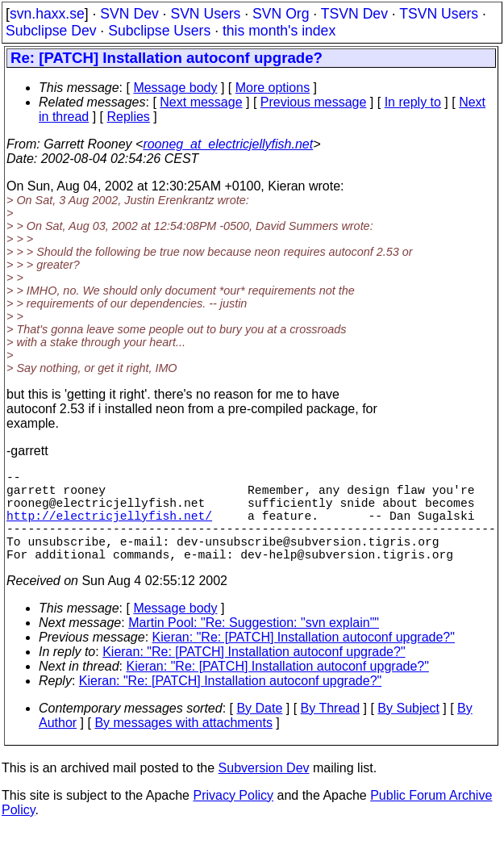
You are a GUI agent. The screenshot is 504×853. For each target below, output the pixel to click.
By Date (259, 731)
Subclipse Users (159, 31)
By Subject (408, 731)
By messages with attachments (183, 745)
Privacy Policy (233, 818)
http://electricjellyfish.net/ (109, 528)
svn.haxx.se (47, 14)
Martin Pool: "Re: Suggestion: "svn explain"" (254, 645)
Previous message (314, 102)
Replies (129, 117)
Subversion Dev (264, 790)
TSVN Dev (354, 14)
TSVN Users (439, 14)
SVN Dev (129, 14)
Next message (201, 102)
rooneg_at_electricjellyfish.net (228, 144)
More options (273, 88)
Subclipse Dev (51, 31)
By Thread (331, 731)
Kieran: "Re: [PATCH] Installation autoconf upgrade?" (304, 660)
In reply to (413, 102)
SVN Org (281, 14)
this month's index (279, 31)
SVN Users (205, 14)
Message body (175, 88)
